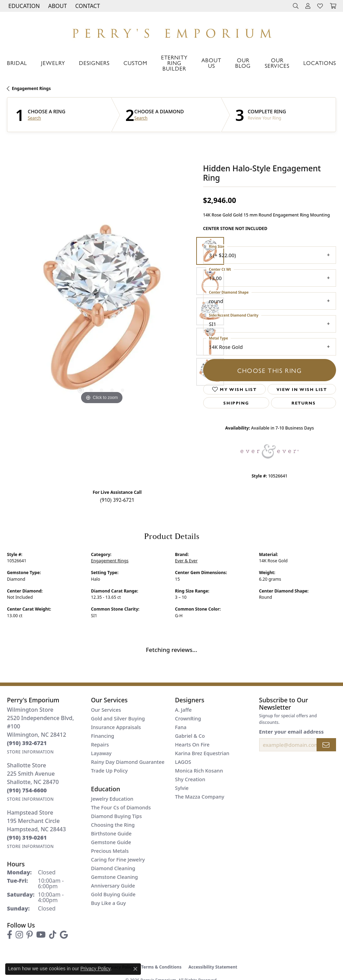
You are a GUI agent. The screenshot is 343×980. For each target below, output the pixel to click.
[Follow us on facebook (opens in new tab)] (10, 935)
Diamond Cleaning (113, 868)
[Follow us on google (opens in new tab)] (64, 935)
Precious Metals (110, 851)
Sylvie (182, 788)
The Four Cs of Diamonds (121, 807)
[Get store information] (30, 752)
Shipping (236, 403)
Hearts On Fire (192, 745)
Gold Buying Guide (113, 894)
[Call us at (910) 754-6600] (27, 790)
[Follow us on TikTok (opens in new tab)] (53, 935)
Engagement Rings (31, 88)
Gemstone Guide (111, 842)
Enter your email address (292, 732)
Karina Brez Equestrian (202, 753)
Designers (94, 63)
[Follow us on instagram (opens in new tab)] (19, 935)
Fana (181, 727)
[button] (23, 6)
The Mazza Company (200, 797)
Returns (304, 403)
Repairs (100, 745)
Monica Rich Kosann (199, 771)
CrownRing (188, 718)
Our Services (277, 63)
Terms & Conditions (161, 967)
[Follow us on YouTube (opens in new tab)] (41, 935)
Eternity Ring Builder (174, 63)
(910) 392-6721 (117, 500)
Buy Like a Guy (109, 903)
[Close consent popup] (135, 969)
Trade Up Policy (110, 771)
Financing (103, 736)
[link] (87, 6)
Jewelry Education (112, 799)
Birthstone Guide (111, 834)
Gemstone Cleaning (115, 877)
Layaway (101, 753)
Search (34, 118)
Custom (135, 63)
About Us (211, 63)
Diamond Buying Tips (117, 816)
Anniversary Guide (113, 886)
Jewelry (53, 63)
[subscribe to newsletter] (326, 745)
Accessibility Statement (213, 967)
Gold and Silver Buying (118, 718)
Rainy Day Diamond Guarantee (128, 762)
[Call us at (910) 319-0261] (27, 838)
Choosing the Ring (113, 825)
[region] (102, 311)
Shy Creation (190, 779)
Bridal (17, 63)
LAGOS (183, 762)
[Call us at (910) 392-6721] (27, 743)
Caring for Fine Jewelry (118, 860)
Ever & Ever (186, 561)
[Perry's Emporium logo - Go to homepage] (171, 31)
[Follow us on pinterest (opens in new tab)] (30, 935)
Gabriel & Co (190, 736)
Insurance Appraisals (116, 727)
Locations (320, 63)
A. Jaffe (183, 710)
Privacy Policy (95, 969)
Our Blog (243, 63)
